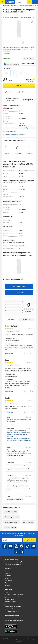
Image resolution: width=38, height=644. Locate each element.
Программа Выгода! (11, 609)
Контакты (8, 576)
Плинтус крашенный (12, 517)
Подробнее (7, 53)
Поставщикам (9, 580)
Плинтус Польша (10, 527)
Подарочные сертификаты (13, 606)
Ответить (9, 353)
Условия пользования (12, 618)
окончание (22, 192)
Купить (19, 86)
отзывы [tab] (10, 320)
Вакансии (8, 578)
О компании (8, 571)
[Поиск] (29, 2)
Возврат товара (9, 599)
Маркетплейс (9, 583)
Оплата (7, 592)
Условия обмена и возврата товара (14, 134)
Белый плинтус (28, 522)
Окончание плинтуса (12, 522)
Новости (7, 573)
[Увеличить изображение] (32, 22)
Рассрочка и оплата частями (14, 594)
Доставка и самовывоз (12, 597)
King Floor (22, 189)
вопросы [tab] (26, 320)
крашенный (23, 209)
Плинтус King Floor (11, 512)
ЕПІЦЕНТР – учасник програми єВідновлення (27, 127)
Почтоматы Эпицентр (12, 611)
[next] (34, 140)
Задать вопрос (19, 293)
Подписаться (30, 540)
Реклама (7, 585)
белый (21, 212)
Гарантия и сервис (10, 602)
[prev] (30, 140)
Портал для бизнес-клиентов (14, 620)
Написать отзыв (19, 286)
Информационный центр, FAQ (14, 562)
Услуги (7, 604)
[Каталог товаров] (3, 2)
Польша (22, 197)
